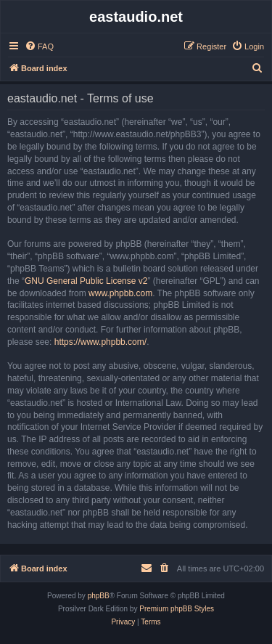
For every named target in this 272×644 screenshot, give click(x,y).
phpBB (99, 596)
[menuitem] (39, 46)
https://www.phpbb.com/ (100, 342)
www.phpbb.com (120, 293)
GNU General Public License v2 (86, 281)
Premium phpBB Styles (177, 609)
